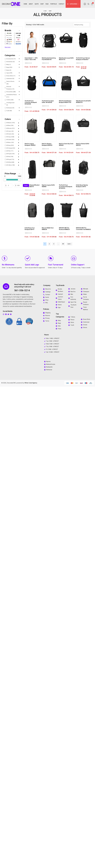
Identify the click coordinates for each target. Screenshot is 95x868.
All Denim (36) (9, 134)
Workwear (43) (9, 108)
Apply (26, 185)
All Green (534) (9, 140)
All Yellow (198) (10, 165)
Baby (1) (8, 64)
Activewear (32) (10, 62)
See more (8, 47)
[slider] (5, 180)
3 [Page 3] (54, 244)
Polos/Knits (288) (10, 92)
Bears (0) (8, 70)
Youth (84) (8, 111)
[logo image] (11, 4)
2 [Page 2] (49, 244)
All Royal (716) (9, 159)
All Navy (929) (9, 145)
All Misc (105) (9, 142)
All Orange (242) (10, 148)
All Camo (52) (9, 131)
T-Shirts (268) (9, 100)
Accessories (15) (10, 59)
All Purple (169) (10, 154)
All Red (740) (9, 157)
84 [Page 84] (63, 244)
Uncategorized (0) (10, 104)
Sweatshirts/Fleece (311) (10, 96)
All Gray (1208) (9, 137)
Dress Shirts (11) (10, 76)
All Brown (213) (10, 128)
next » (69, 244)
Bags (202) (8, 67)
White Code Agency (31, 383)
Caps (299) (8, 73)
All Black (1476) (10, 123)
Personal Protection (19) (9, 88)
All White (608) (9, 162)
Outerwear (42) (9, 79)
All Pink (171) (9, 151)
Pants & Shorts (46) (9, 83)
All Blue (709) (9, 125)
